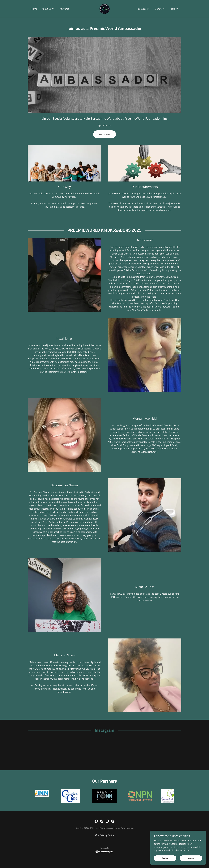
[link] (104, 9)
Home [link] (34, 9)
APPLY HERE (105, 134)
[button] (48, 9)
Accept (191, 858)
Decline (165, 858)
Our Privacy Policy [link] (105, 838)
